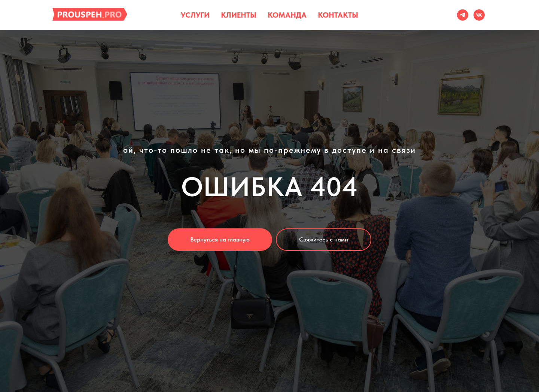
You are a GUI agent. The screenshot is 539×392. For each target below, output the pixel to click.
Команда (287, 15)
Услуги (195, 15)
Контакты (338, 15)
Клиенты (239, 15)
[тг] (463, 15)
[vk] (479, 15)
